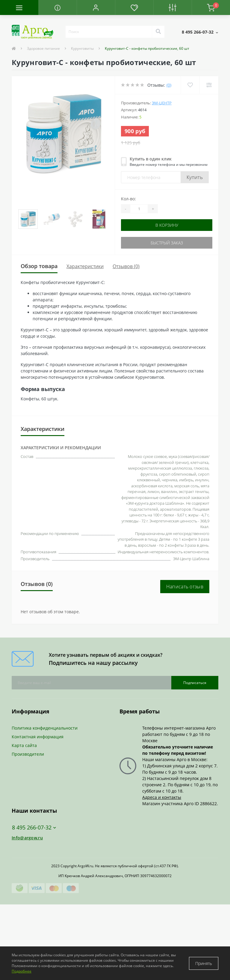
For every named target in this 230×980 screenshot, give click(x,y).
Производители (28, 754)
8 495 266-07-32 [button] (34, 828)
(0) (169, 85)
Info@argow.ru (27, 838)
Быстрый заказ (167, 243)
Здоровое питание (43, 48)
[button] (96, 7)
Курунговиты (82, 48)
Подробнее (22, 971)
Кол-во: (128, 199)
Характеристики (85, 266)
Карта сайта (24, 745)
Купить (195, 177)
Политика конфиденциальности (45, 728)
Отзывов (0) (126, 266)
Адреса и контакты (162, 797)
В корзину (167, 225)
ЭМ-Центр (162, 103)
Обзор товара (39, 266)
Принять (204, 963)
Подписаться (195, 683)
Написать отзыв (185, 587)
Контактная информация (38, 737)
